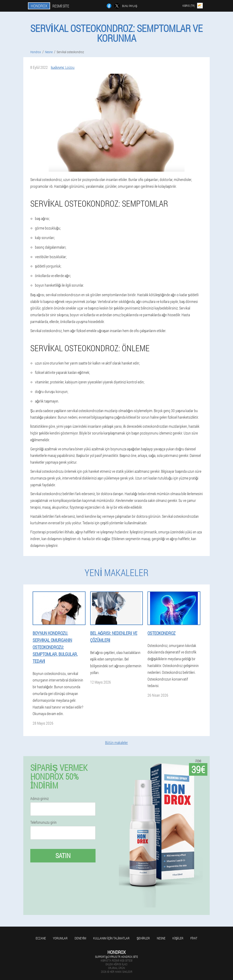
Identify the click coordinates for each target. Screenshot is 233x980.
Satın (63, 856)
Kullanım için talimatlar (111, 938)
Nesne (161, 938)
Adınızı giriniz (39, 799)
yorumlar (60, 938)
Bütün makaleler (116, 742)
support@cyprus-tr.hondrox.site (116, 957)
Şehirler (143, 938)
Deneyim (81, 938)
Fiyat (194, 938)
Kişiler (178, 938)
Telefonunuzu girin (43, 822)
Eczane (41, 938)
